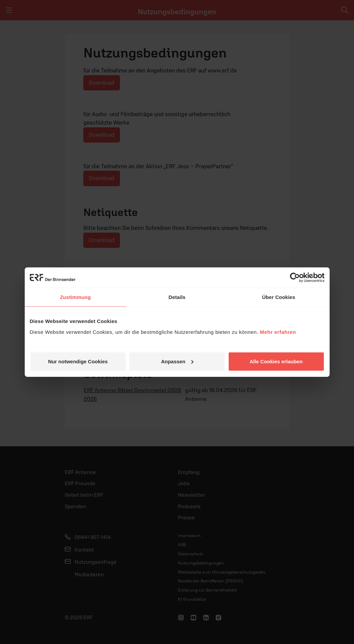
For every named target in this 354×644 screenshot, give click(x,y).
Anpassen (177, 361)
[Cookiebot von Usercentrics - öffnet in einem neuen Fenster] (295, 278)
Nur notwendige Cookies (78, 361)
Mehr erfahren (278, 332)
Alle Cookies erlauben (276, 361)
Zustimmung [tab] (75, 297)
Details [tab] (177, 297)
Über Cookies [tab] (279, 297)
